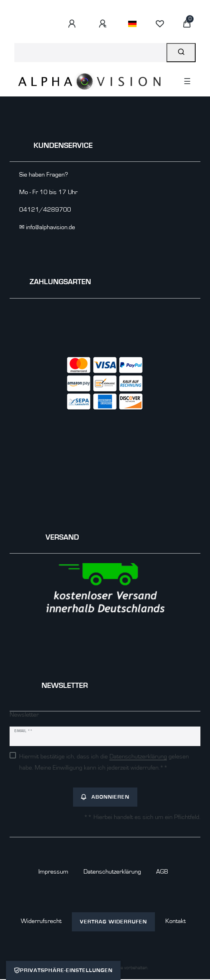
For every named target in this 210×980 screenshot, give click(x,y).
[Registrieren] (104, 24)
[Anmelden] (73, 24)
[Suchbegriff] (90, 53)
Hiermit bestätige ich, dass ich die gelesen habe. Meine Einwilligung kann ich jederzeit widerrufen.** (104, 762)
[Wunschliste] (160, 24)
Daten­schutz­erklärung (112, 872)
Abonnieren (105, 797)
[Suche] (181, 53)
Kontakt (175, 921)
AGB (162, 872)
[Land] (132, 24)
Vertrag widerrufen (113, 922)
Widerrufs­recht (41, 921)
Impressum (53, 872)
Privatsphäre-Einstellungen (63, 970)
